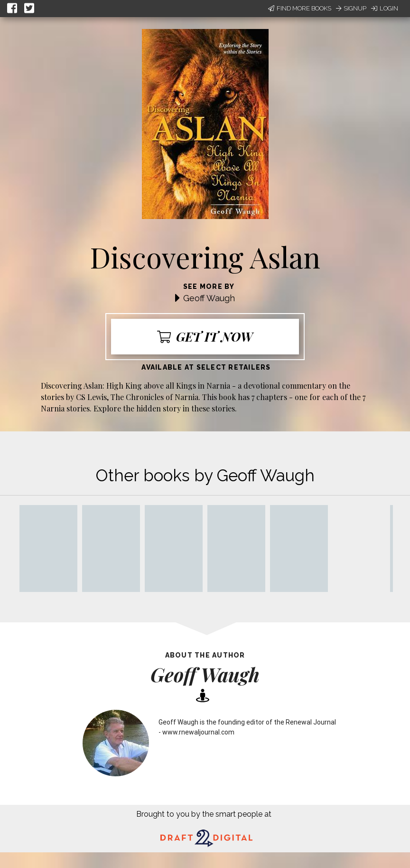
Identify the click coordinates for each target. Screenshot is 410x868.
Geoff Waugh (209, 298)
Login (385, 8)
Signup (351, 8)
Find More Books (300, 8)
